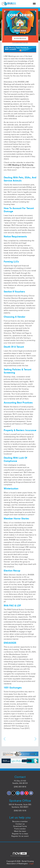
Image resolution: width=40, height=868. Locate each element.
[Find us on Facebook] (9, 793)
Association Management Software (20, 854)
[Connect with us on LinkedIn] (18, 793)
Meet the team (20, 831)
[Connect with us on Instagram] (22, 793)
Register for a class (20, 834)
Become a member (20, 821)
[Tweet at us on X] (13, 793)
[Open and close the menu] (27, 4)
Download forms (20, 826)
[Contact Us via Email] (31, 793)
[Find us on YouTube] (27, 793)
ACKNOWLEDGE (20, 38)
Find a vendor (20, 829)
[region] (35, 739)
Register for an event (20, 836)
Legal (31, 863)
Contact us (20, 824)
